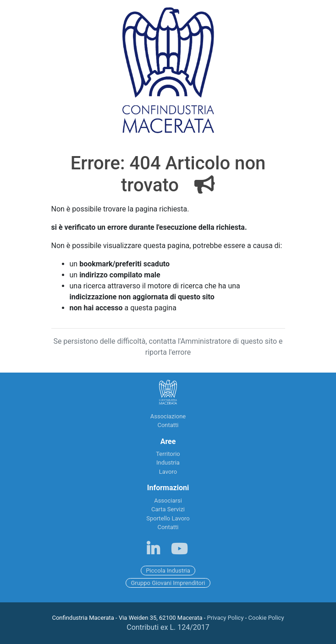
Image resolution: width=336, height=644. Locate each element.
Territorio (168, 454)
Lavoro (168, 472)
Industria (168, 463)
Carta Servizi (168, 509)
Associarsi (168, 501)
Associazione (168, 416)
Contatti (168, 425)
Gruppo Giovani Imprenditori (168, 583)
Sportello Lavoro (168, 518)
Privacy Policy (226, 618)
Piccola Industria (168, 571)
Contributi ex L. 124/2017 (168, 627)
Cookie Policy (266, 618)
